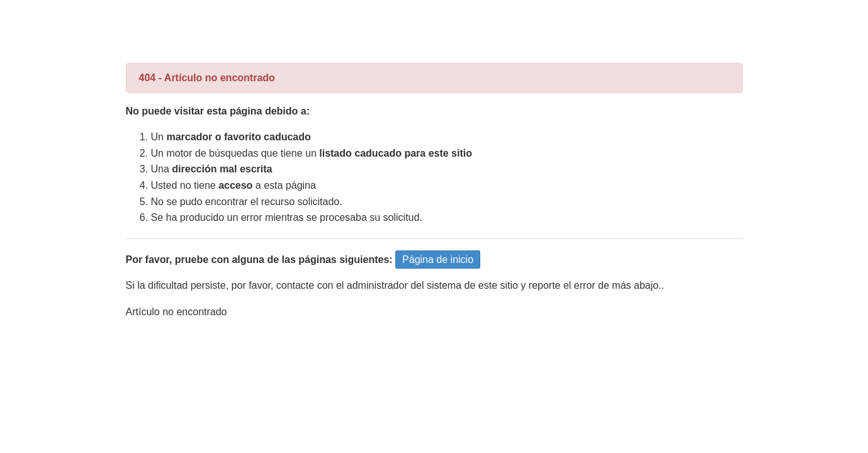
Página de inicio (438, 260)
